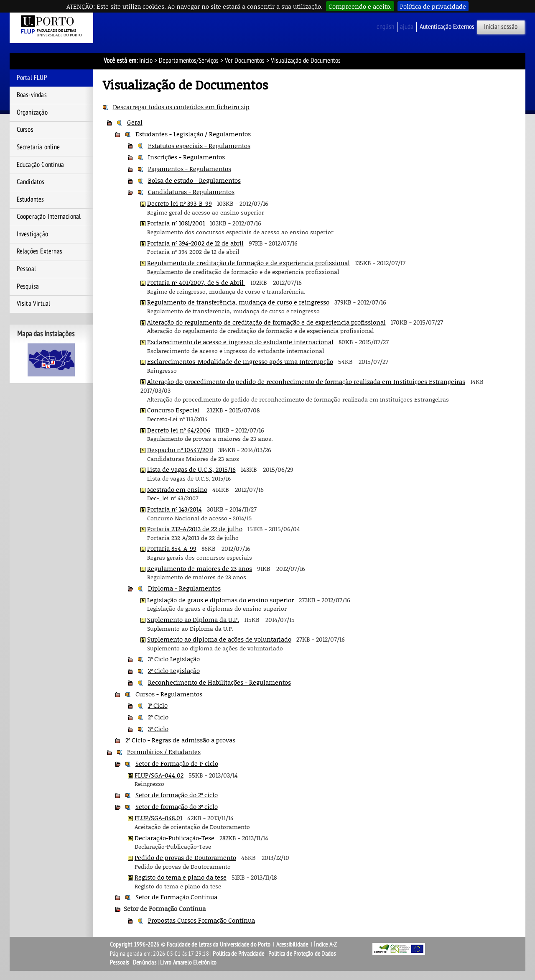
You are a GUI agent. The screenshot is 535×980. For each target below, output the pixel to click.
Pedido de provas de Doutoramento (185, 857)
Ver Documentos (245, 61)
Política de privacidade (433, 6)
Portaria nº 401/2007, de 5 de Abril (196, 282)
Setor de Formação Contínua (176, 897)
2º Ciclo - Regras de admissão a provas (180, 740)
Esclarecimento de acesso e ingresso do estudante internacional (240, 342)
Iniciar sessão (501, 27)
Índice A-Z (325, 944)
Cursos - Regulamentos (169, 694)
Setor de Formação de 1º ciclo (177, 763)
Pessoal (26, 269)
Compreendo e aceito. (360, 6)
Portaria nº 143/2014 (175, 509)
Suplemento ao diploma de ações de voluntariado (219, 639)
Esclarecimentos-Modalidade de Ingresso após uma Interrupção (240, 361)
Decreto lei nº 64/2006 (179, 430)
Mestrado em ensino (177, 489)
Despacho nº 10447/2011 (180, 450)
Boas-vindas (32, 95)
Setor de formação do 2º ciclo (177, 795)
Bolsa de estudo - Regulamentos (194, 180)
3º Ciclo (158, 729)
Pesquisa (28, 287)
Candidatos (31, 182)
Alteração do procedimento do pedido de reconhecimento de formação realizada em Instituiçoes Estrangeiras (306, 381)
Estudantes (31, 200)
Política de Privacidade (238, 954)
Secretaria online (38, 147)
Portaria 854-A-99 (172, 548)
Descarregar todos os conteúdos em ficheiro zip (181, 107)
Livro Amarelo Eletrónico (188, 962)
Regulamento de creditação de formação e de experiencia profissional (248, 263)
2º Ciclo (158, 717)
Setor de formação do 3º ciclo (177, 806)
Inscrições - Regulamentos (186, 157)
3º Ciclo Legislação (174, 659)
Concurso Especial (174, 410)
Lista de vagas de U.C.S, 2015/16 (191, 469)
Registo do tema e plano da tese (181, 877)
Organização (32, 113)
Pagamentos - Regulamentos (190, 169)
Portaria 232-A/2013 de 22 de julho (195, 529)
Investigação (32, 234)
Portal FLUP (32, 78)
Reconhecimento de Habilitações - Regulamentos (219, 682)
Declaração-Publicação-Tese (175, 838)
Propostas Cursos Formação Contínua (201, 920)
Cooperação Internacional (49, 217)
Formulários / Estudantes (164, 752)
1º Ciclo (158, 705)
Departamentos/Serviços (189, 61)
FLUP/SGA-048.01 (158, 818)
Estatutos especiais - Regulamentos (199, 146)
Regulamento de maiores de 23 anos (200, 568)
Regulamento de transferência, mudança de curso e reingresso (238, 302)
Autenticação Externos (447, 27)
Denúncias (145, 962)
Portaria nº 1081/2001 (176, 223)
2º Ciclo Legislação (174, 670)
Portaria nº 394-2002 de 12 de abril (195, 243)
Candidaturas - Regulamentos (191, 192)
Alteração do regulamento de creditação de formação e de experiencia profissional (266, 322)
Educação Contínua (40, 165)
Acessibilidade (292, 944)
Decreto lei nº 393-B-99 (180, 203)
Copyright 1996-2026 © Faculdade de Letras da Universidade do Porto (191, 944)
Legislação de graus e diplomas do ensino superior (220, 600)
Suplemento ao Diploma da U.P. (193, 619)
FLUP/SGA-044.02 (159, 775)
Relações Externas (39, 251)
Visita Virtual (34, 304)
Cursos (25, 130)
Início (146, 61)
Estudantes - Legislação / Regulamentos (193, 134)
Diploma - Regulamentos (184, 588)
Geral (135, 122)
